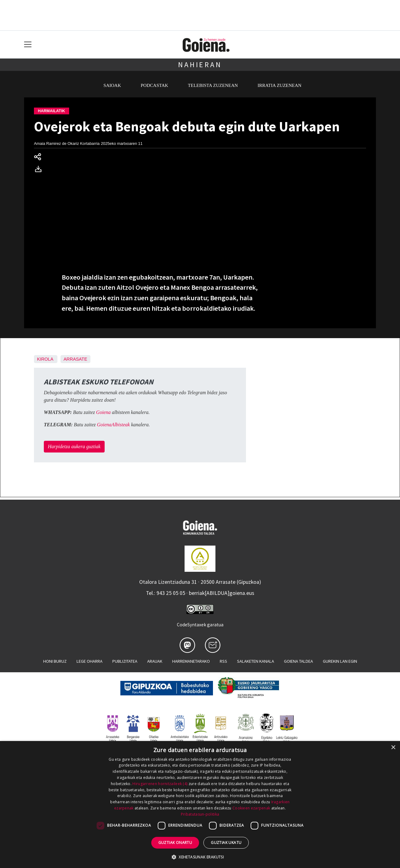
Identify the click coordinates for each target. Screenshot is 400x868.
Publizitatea (125, 661)
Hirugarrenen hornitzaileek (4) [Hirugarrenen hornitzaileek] (160, 784)
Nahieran (200, 65)
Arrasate (75, 359)
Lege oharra (90, 661)
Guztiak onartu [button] (175, 843)
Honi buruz (55, 661)
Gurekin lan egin (340, 661)
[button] (200, 857)
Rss (223, 661)
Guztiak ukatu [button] (226, 843)
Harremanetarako (191, 661)
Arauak (155, 661)
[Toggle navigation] (28, 45)
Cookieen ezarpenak (251, 808)
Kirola (45, 359)
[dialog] (200, 805)
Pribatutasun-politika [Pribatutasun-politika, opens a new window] (200, 814)
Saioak (112, 85)
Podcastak (154, 85)
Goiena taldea (298, 661)
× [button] (393, 748)
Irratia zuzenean (280, 85)
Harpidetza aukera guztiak (74, 446)
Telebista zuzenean (213, 85)
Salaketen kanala (256, 661)
